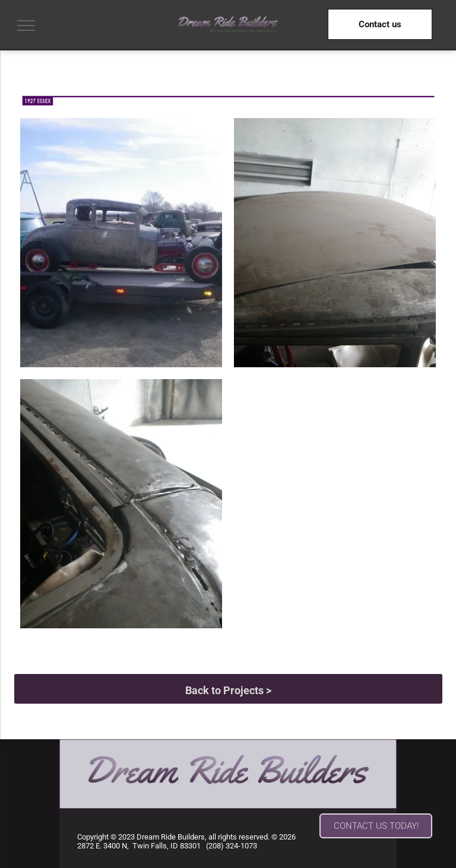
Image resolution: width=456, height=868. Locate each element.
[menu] (26, 26)
